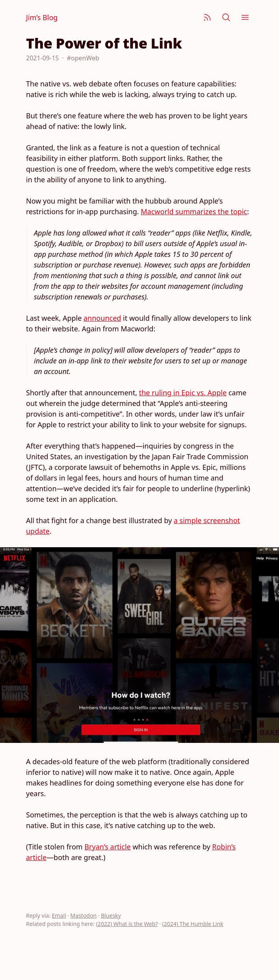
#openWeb (83, 58)
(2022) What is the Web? (127, 924)
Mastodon (84, 915)
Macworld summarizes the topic (194, 211)
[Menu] (245, 17)
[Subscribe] (207, 17)
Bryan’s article (107, 847)
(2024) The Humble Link (193, 924)
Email (59, 915)
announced (102, 318)
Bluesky (111, 915)
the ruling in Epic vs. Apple (183, 393)
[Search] (226, 17)
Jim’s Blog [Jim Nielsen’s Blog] (42, 17)
